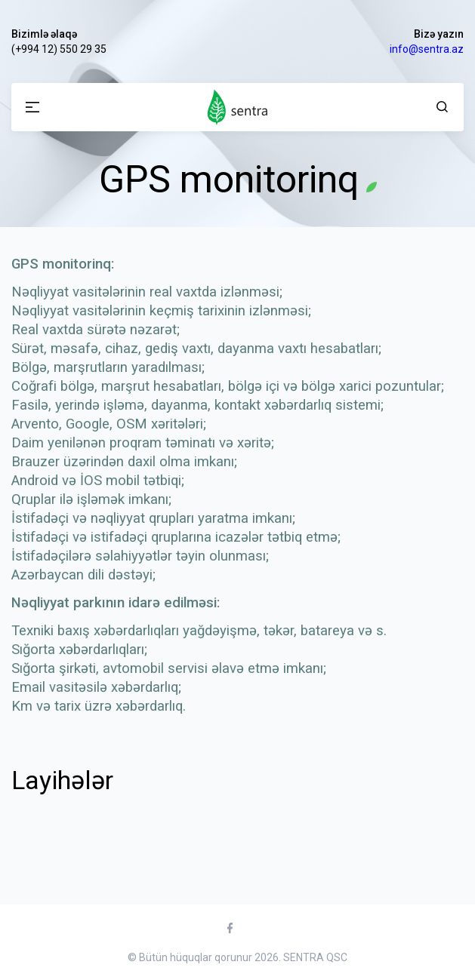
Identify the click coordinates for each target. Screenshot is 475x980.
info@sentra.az (427, 49)
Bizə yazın (439, 34)
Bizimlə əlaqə (44, 34)
